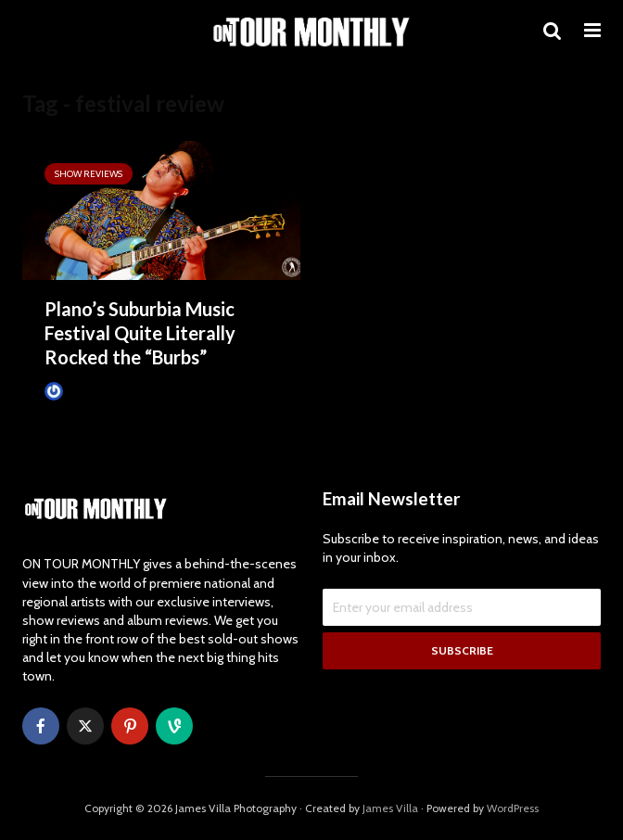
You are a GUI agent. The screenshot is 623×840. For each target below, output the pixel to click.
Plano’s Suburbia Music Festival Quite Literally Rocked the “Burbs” (140, 333)
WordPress (513, 808)
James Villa (82, 391)
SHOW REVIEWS (89, 174)
